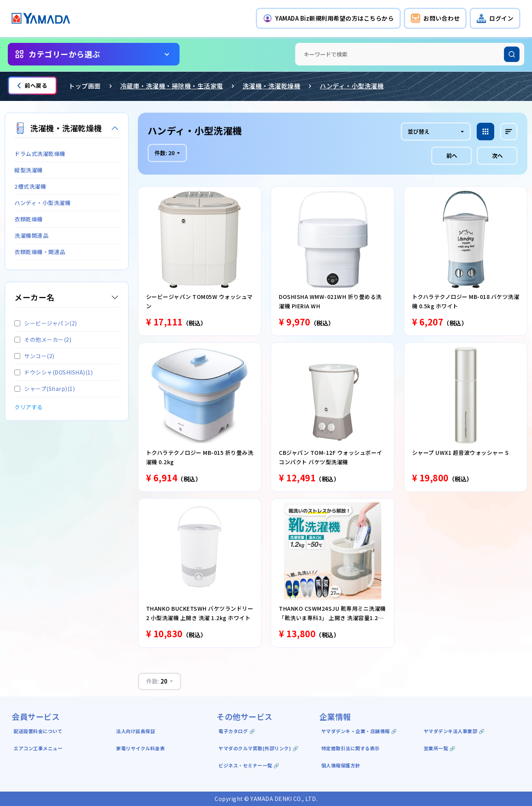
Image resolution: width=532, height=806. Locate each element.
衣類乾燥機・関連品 (40, 252)
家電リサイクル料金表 (140, 748)
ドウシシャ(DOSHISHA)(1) (54, 372)
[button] (328, 18)
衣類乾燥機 (29, 219)
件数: (165, 153)
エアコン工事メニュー (38, 748)
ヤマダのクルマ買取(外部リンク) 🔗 (258, 748)
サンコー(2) (34, 356)
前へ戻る (32, 85)
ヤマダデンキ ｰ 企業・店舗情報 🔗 (359, 731)
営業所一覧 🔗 (440, 748)
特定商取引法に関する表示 (351, 748)
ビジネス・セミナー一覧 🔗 (249, 765)
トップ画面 (85, 86)
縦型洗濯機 (29, 170)
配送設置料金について (39, 731)
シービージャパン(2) (46, 323)
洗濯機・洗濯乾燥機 (272, 86)
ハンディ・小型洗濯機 (352, 86)
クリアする (29, 407)
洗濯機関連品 (31, 235)
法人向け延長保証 (136, 731)
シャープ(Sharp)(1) (45, 389)
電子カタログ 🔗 (237, 731)
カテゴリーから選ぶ (64, 54)
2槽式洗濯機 (30, 186)
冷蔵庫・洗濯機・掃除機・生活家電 (172, 86)
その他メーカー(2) (43, 339)
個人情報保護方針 (341, 765)
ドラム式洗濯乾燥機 (40, 154)
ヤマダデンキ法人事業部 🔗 (454, 731)
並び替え (419, 131)
